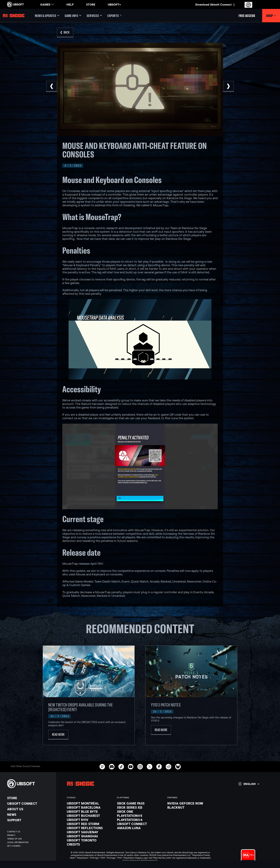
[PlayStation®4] (140, 820)
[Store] (30, 798)
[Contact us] (30, 832)
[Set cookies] (14, 846)
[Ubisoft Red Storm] (90, 824)
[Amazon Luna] (140, 828)
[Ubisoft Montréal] (90, 803)
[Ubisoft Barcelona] (90, 807)
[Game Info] (73, 16)
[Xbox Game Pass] (140, 803)
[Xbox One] (140, 811)
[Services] (94, 16)
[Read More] (58, 735)
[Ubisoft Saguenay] (90, 832)
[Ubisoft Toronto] (90, 840)
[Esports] (115, 16)
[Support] (30, 820)
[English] (249, 784)
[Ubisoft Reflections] (90, 828)
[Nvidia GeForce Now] (191, 803)
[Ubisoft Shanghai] (90, 836)
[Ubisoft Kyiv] (90, 820)
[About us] (30, 809)
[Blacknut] (191, 807)
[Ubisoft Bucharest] (90, 816)
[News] (30, 815)
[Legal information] (30, 842)
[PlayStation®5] (140, 816)
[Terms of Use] (30, 839)
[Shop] (271, 16)
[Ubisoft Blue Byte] (90, 811)
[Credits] (90, 844)
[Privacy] (30, 835)
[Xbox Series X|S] (140, 807)
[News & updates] (47, 16)
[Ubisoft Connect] (30, 803)
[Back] (65, 33)
